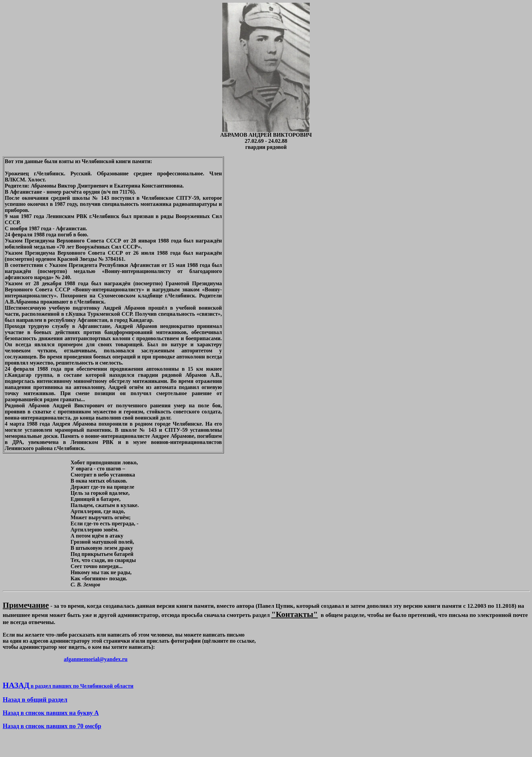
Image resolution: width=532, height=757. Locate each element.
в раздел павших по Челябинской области (68, 686)
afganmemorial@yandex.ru (96, 659)
